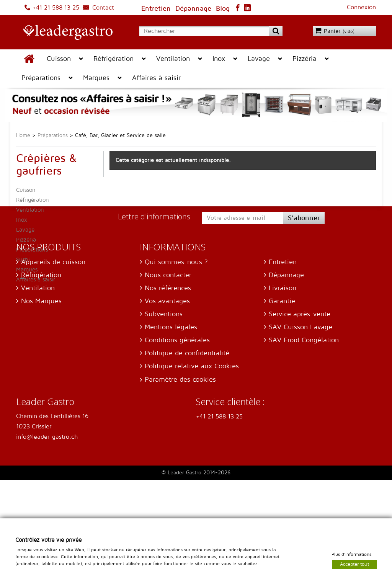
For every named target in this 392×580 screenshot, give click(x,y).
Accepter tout (354, 564)
